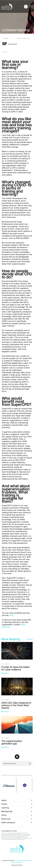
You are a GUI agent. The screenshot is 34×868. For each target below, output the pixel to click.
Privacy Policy (18, 860)
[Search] (30, 764)
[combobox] (17, 763)
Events (17, 804)
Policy (17, 815)
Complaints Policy (28, 860)
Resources (17, 819)
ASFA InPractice (17, 823)
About (17, 800)
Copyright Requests (17, 862)
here (11, 615)
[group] (9, 786)
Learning (17, 808)
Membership (17, 811)
